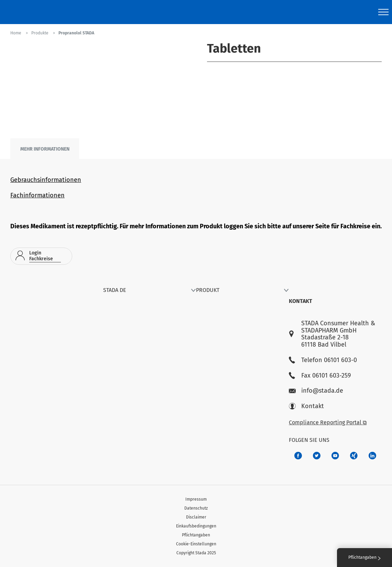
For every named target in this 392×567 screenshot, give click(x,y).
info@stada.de (316, 391)
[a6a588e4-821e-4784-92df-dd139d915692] (317, 456)
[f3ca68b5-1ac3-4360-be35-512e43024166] (335, 456)
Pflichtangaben (196, 535)
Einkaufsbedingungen (196, 526)
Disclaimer (196, 517)
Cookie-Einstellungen (196, 544)
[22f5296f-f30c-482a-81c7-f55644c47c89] (354, 456)
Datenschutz (196, 508)
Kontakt (306, 406)
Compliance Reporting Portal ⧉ (328, 422)
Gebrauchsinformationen (46, 180)
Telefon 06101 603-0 (323, 360)
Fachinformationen (37, 195)
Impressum (196, 499)
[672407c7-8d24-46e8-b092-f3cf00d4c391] (298, 456)
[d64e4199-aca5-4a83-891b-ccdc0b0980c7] (372, 456)
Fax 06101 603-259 (320, 376)
